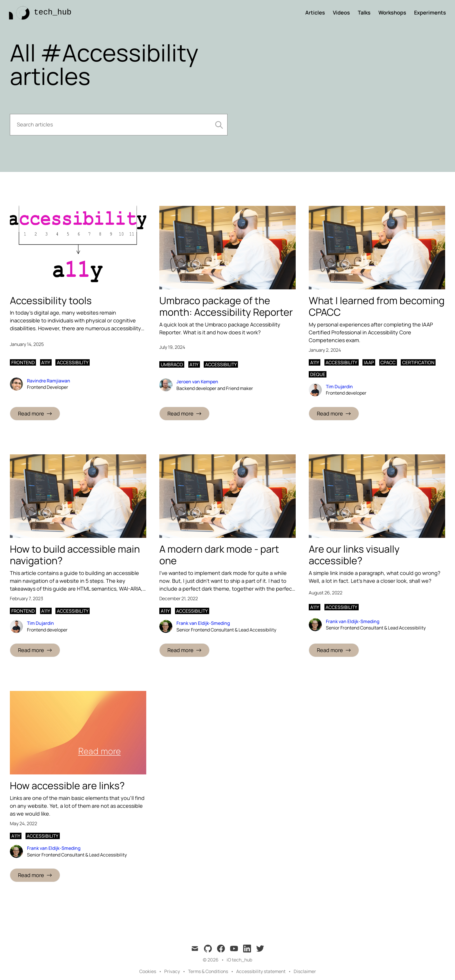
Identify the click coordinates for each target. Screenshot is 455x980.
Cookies (148, 971)
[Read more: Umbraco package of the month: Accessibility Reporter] (184, 414)
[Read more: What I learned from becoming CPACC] (334, 414)
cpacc (388, 362)
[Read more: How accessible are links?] (35, 875)
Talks (364, 12)
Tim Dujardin (339, 386)
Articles (315, 12)
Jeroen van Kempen (197, 382)
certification (418, 362)
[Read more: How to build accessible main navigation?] (35, 650)
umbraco (172, 364)
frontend (23, 362)
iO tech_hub (239, 960)
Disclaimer (305, 971)
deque (318, 374)
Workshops (392, 12)
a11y (46, 362)
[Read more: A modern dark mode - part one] (184, 650)
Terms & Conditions (208, 971)
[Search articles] (119, 125)
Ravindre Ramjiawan (49, 381)
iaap (369, 362)
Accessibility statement (261, 971)
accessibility (73, 362)
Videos (341, 12)
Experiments (430, 12)
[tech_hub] (38, 13)
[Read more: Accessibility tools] (35, 414)
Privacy (172, 971)
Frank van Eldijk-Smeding (203, 623)
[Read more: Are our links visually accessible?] (334, 650)
